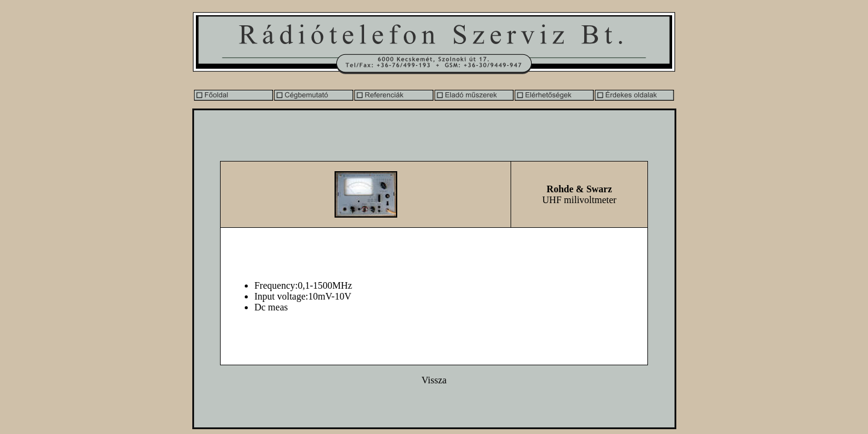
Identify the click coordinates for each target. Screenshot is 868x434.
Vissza (434, 380)
